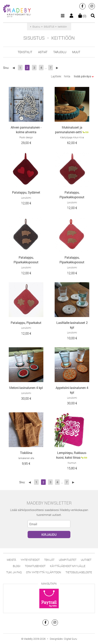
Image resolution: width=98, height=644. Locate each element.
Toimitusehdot (35, 566)
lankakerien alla (26, 458)
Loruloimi (26, 198)
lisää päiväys (83, 76)
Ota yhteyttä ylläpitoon (44, 572)
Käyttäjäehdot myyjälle (68, 566)
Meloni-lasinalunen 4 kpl (26, 388)
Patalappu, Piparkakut (26, 323)
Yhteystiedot (30, 560)
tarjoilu (60, 52)
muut (76, 52)
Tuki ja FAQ (14, 572)
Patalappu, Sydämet (26, 192)
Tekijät (49, 560)
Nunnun (72, 463)
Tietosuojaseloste (79, 572)
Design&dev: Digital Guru (63, 639)
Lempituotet (68, 560)
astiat (43, 52)
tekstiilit (25, 52)
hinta (67, 76)
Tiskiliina (26, 453)
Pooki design (26, 137)
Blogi (17, 566)
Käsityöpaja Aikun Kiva (72, 137)
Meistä (11, 560)
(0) (82, 16)
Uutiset (86, 560)
